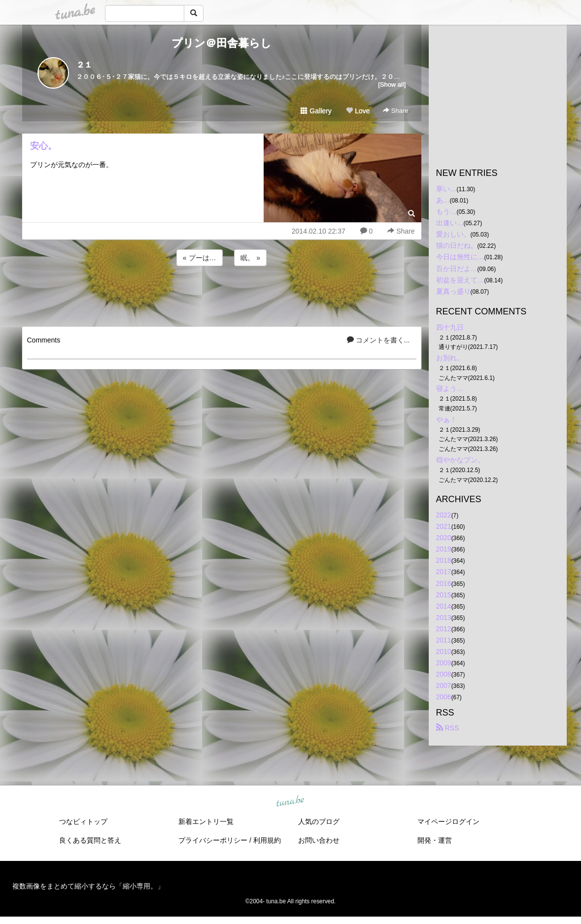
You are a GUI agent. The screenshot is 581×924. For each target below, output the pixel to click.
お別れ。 (450, 358)
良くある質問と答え (90, 840)
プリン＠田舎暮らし (222, 43)
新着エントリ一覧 (206, 821)
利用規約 (267, 840)
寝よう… (450, 388)
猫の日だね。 (457, 245)
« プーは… (200, 258)
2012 (444, 629)
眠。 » (250, 258)
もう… (446, 211)
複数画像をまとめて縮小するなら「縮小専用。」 (88, 886)
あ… (443, 200)
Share (395, 111)
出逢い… (450, 223)
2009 (444, 663)
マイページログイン (448, 821)
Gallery (316, 111)
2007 (444, 685)
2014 (444, 606)
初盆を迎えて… (460, 280)
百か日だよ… (457, 269)
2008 (444, 674)
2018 (444, 560)
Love (358, 111)
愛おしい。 (453, 234)
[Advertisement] (222, 295)
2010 (444, 651)
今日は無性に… (460, 257)
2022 (444, 515)
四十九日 (450, 327)
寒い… (446, 189)
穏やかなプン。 (460, 460)
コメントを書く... (378, 340)
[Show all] (392, 85)
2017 (444, 572)
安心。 (43, 146)
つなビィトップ (83, 821)
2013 (444, 617)
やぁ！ (446, 419)
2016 (444, 583)
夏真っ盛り (453, 291)
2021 (444, 526)
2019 (444, 549)
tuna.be (290, 801)
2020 (444, 538)
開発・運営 (435, 840)
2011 (444, 640)
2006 (444, 697)
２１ (84, 65)
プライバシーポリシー (213, 840)
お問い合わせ (319, 840)
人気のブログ (319, 821)
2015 (444, 595)
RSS (448, 728)
